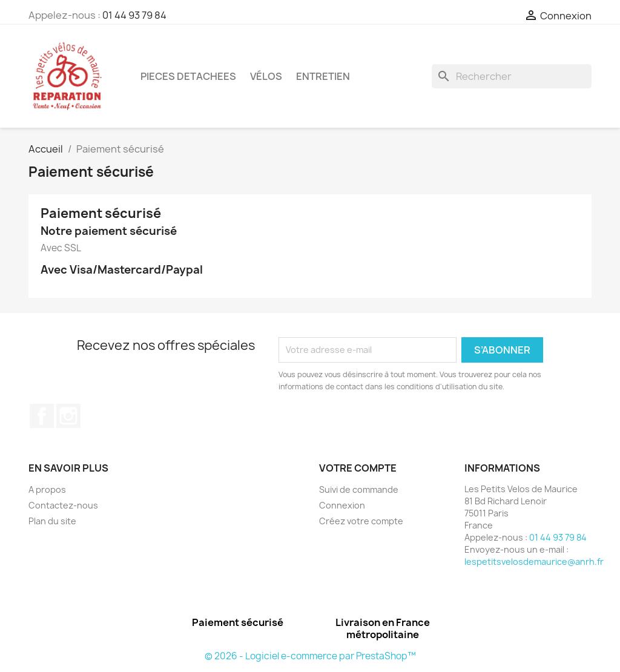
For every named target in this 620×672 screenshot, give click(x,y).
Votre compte (358, 468)
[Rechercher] (512, 76)
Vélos (266, 76)
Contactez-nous (63, 505)
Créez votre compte (361, 521)
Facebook (42, 416)
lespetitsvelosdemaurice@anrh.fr (534, 562)
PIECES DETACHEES (188, 76)
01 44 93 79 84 (134, 15)
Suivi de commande (359, 489)
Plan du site (52, 521)
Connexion (342, 505)
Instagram (68, 416)
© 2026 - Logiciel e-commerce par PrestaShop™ (310, 656)
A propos (47, 489)
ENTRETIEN (323, 76)
